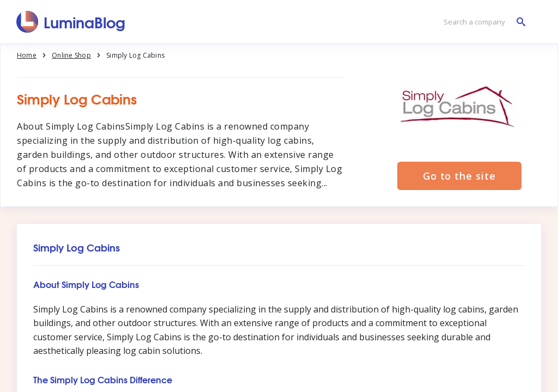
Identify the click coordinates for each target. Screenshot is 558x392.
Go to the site (459, 176)
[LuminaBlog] (71, 22)
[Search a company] (482, 22)
